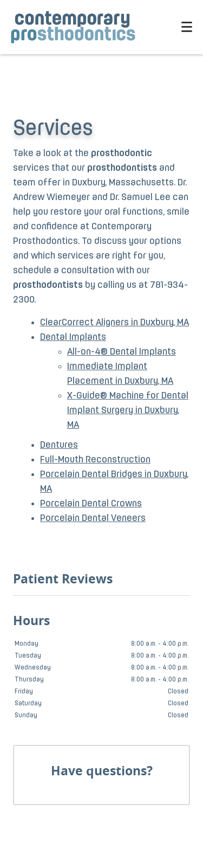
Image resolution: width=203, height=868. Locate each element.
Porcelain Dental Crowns (91, 504)
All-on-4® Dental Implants (122, 352)
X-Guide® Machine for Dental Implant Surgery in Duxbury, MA (128, 411)
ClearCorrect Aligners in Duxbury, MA (114, 323)
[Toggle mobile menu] (187, 27)
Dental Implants (73, 337)
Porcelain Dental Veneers (93, 519)
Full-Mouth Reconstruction (95, 460)
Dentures (59, 445)
